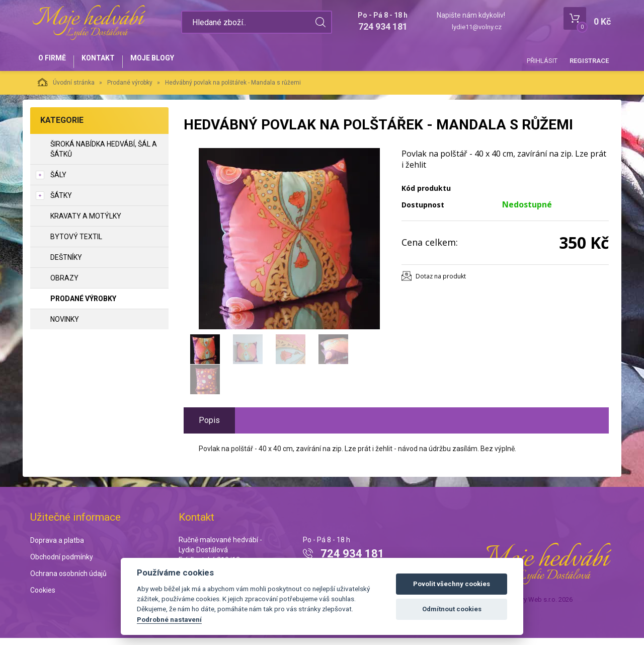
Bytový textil (76, 243)
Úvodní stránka (66, 89)
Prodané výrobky (130, 89)
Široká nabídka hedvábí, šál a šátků (104, 156)
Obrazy (64, 284)
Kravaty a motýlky (86, 223)
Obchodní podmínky (62, 564)
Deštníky (66, 264)
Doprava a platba (57, 547)
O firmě (56, 61)
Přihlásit (542, 61)
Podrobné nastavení (169, 619)
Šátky (61, 202)
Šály (58, 181)
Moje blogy (170, 61)
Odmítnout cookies (452, 609)
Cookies (43, 597)
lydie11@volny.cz (477, 27)
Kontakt (109, 61)
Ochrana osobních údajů (68, 580)
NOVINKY (65, 326)
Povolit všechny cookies (452, 584)
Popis (209, 427)
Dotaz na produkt (441, 283)
